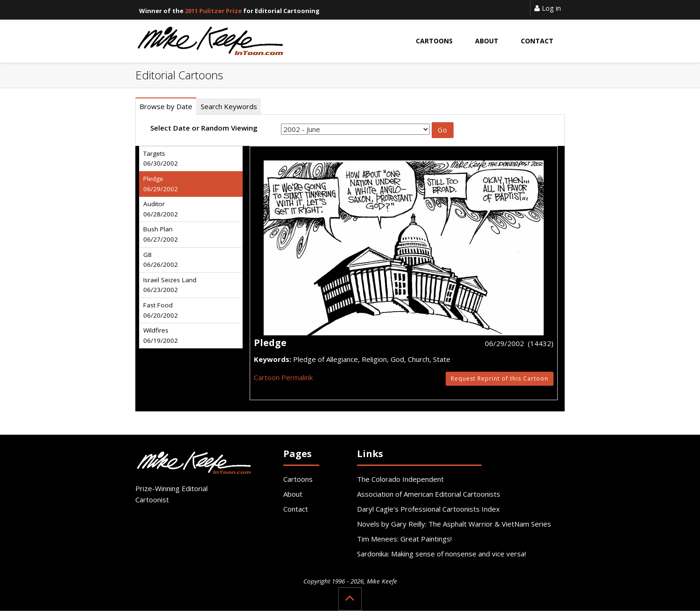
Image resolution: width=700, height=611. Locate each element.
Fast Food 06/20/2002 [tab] (161, 310)
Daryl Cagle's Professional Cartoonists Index (428, 509)
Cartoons (298, 479)
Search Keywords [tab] (229, 106)
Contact (296, 509)
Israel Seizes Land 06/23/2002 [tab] (170, 285)
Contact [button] (537, 41)
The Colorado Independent (400, 479)
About (293, 494)
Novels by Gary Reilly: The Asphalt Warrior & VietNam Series (454, 524)
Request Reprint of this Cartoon (500, 378)
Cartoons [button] (434, 41)
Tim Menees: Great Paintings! (404, 539)
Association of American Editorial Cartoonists (429, 494)
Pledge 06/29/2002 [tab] (161, 184)
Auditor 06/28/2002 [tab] (161, 209)
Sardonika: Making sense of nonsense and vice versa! (441, 554)
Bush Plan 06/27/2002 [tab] (161, 234)
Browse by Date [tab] (166, 106)
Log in (548, 8)
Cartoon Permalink (283, 377)
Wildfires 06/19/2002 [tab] (161, 335)
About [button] (487, 41)
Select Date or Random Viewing (204, 128)
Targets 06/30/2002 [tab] (161, 159)
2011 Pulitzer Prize (213, 11)
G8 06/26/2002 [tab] (161, 260)
